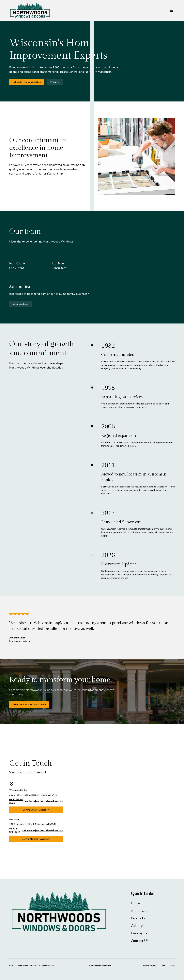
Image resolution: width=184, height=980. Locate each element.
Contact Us (140, 941)
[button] (171, 10)
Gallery (137, 926)
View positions (20, 304)
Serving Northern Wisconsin (36, 839)
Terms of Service (167, 966)
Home (136, 903)
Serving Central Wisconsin (36, 810)
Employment (141, 933)
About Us (139, 911)
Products (55, 82)
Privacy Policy (150, 966)
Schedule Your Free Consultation (29, 704)
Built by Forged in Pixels (100, 966)
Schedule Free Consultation (27, 82)
